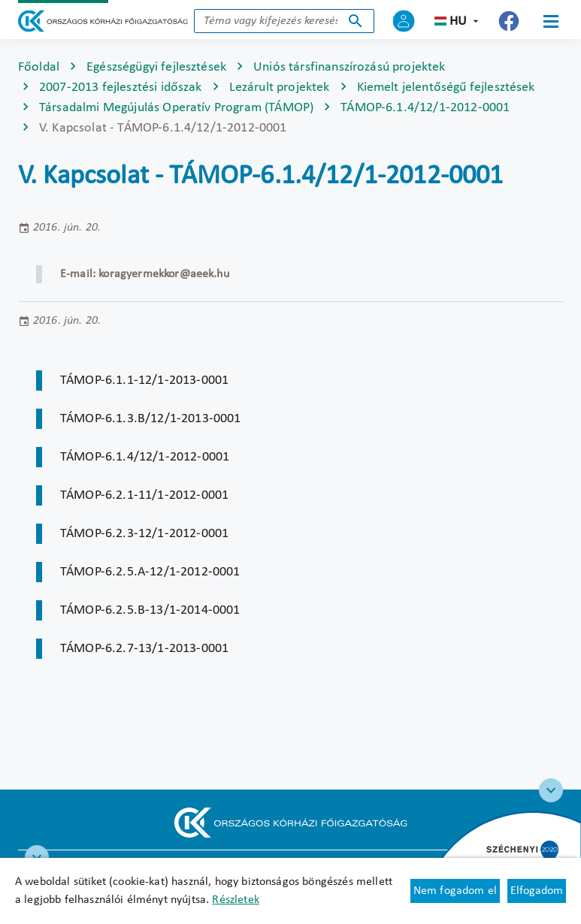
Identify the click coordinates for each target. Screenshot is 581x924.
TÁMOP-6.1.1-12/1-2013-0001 (144, 380)
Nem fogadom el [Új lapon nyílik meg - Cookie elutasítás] (455, 891)
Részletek (235, 900)
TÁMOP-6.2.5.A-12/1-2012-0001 (150, 572)
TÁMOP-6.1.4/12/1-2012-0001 (425, 108)
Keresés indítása (356, 21)
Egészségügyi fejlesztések (156, 67)
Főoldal (39, 67)
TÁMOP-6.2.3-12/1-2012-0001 (144, 534)
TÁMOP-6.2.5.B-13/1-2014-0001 (150, 610)
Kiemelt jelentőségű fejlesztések (446, 88)
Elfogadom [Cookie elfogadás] (537, 891)
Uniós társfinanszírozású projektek (349, 67)
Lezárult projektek (280, 88)
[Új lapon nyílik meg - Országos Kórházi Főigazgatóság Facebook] (509, 21)
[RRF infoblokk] (37, 857)
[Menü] (551, 21)
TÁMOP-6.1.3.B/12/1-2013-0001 (150, 419)
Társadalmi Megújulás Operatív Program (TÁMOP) (176, 108)
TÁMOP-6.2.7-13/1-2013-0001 (144, 649)
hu (458, 21)
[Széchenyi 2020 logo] (551, 790)
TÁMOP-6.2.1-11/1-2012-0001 (144, 495)
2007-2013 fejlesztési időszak (121, 88)
